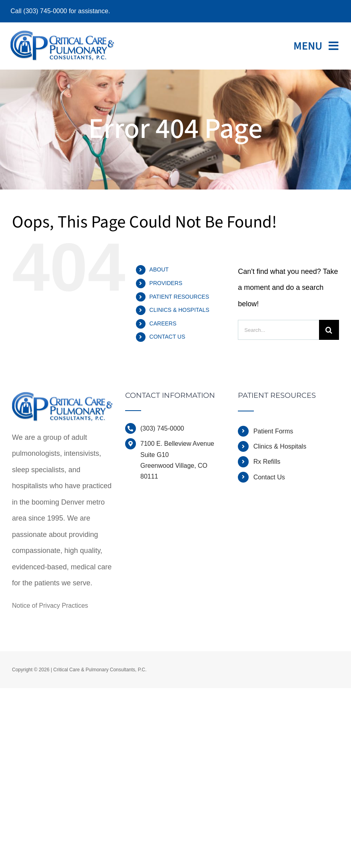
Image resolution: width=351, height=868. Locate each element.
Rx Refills (267, 462)
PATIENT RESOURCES (179, 297)
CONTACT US (168, 337)
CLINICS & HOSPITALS (179, 310)
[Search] (329, 330)
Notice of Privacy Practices (50, 606)
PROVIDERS (166, 283)
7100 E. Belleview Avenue (177, 444)
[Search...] (278, 330)
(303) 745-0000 (162, 428)
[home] (63, 400)
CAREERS (163, 323)
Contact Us (269, 477)
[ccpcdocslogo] (63, 34)
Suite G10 (155, 455)
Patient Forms (273, 431)
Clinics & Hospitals (280, 446)
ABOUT (159, 269)
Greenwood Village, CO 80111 (174, 471)
